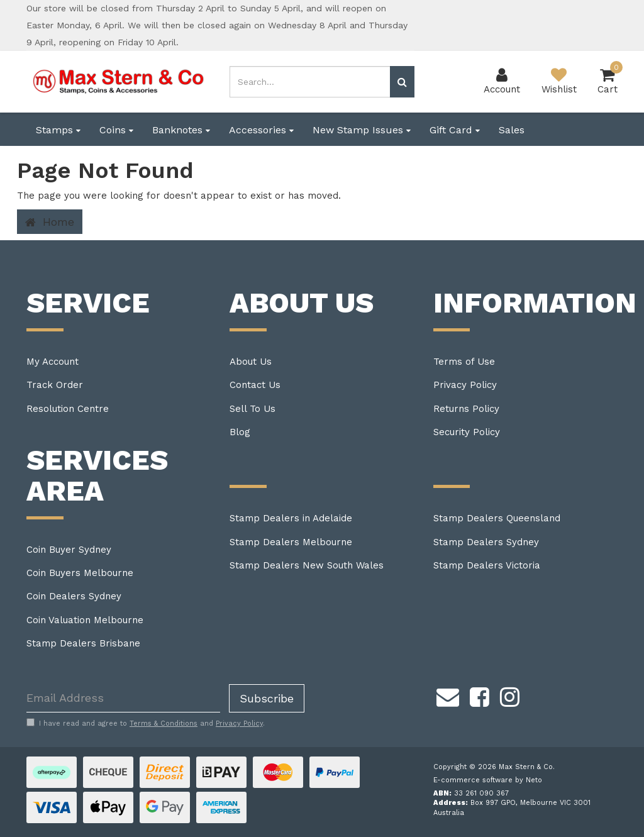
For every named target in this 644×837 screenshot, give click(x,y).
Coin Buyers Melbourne (80, 573)
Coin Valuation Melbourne (85, 620)
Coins (116, 130)
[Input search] (310, 82)
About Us (251, 362)
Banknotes (181, 130)
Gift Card (455, 130)
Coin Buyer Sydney (69, 550)
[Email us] (448, 696)
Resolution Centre (68, 409)
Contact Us (255, 385)
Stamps (58, 130)
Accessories (261, 130)
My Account (53, 362)
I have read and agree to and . (146, 723)
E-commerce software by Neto (488, 780)
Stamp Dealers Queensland (497, 518)
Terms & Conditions (164, 723)
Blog (240, 432)
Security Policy (467, 432)
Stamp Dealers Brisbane (83, 643)
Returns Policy (466, 409)
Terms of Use (464, 362)
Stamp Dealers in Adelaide (291, 518)
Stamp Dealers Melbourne (291, 542)
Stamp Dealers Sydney (486, 542)
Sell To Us (253, 409)
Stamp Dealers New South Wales (307, 565)
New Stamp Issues (362, 130)
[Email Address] (123, 698)
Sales (512, 130)
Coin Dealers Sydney (74, 596)
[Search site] (402, 82)
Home (50, 222)
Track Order (55, 385)
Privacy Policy (465, 385)
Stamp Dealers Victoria (487, 565)
